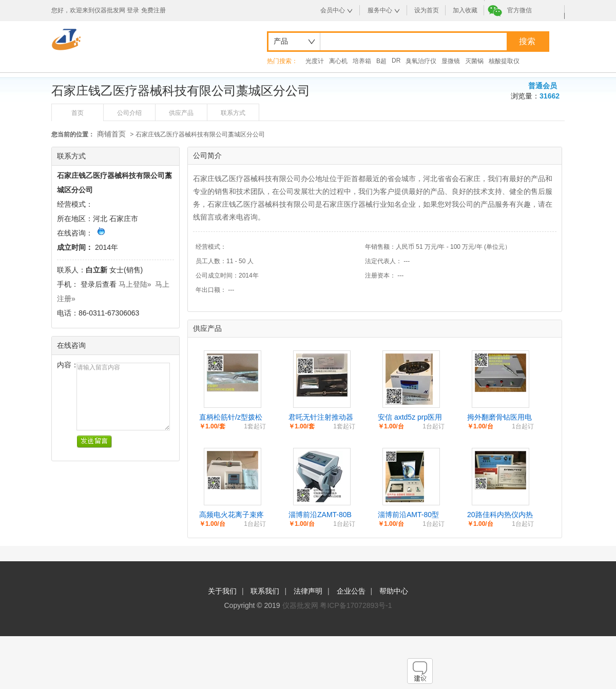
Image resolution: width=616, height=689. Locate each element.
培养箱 (362, 61)
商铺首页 (111, 134)
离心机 (338, 61)
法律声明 (308, 591)
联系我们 (265, 591)
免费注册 (153, 10)
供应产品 (181, 113)
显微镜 (451, 61)
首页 (78, 113)
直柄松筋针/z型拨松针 (231, 418)
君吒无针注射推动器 (321, 417)
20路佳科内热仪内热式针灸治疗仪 (500, 515)
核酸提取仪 (504, 61)
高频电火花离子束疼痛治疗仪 (232, 515)
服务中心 (380, 10)
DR (396, 61)
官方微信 (519, 10)
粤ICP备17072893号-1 (356, 605)
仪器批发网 (300, 605)
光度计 (315, 61)
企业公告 (351, 591)
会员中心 (333, 10)
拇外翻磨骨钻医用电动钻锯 (499, 418)
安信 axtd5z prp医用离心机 (410, 418)
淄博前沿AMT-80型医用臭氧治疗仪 (408, 515)
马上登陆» (135, 284)
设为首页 (427, 10)
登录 (133, 10)
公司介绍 (129, 113)
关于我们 (222, 591)
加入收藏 (465, 10)
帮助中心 (394, 591)
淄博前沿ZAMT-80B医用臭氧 (320, 515)
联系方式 (233, 113)
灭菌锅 (474, 61)
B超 (381, 61)
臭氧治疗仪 (421, 61)
